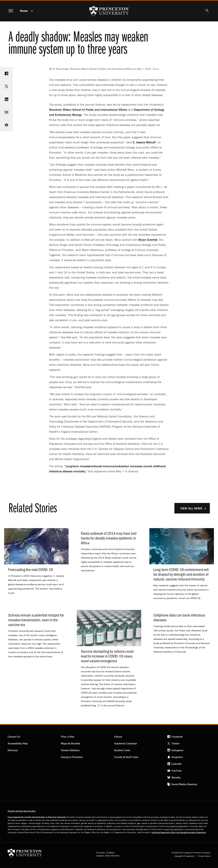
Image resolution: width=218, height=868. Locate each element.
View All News (191, 508)
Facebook (177, 737)
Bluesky (176, 777)
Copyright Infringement (184, 856)
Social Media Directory (184, 784)
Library (118, 737)
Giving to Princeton (72, 757)
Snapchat (177, 757)
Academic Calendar (126, 743)
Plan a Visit (68, 737)
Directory (13, 750)
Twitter (175, 743)
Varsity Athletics (70, 750)
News (24, 11)
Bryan (148, 240)
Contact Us (14, 737)
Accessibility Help (18, 743)
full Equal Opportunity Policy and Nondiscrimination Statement (179, 832)
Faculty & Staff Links (126, 757)
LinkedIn (177, 764)
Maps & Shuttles (71, 743)
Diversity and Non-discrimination (22, 811)
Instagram (177, 750)
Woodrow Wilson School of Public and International (88, 110)
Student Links (122, 750)
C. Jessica (144, 142)
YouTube (177, 771)
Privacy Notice (204, 856)
